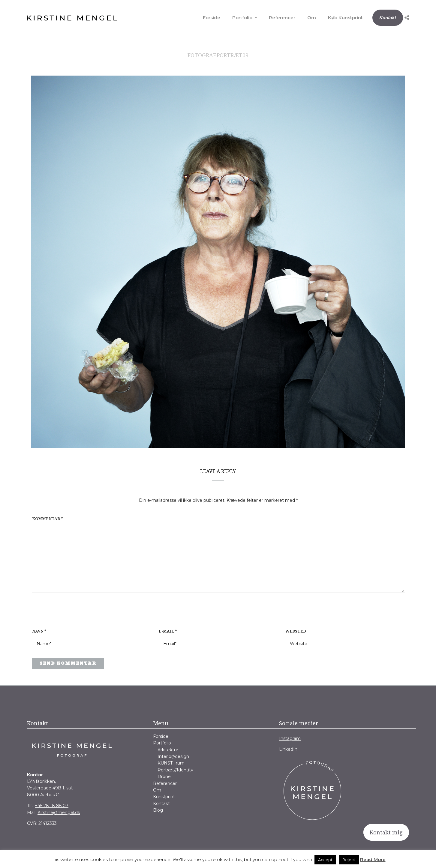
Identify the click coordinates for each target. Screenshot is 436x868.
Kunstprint (164, 797)
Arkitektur (168, 750)
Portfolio (242, 18)
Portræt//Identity (175, 770)
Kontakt (388, 18)
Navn (39, 631)
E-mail (168, 631)
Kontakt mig (386, 832)
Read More (373, 859)
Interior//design (173, 756)
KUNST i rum (171, 763)
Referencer (282, 18)
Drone (164, 777)
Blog (158, 810)
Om (312, 18)
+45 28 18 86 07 (52, 806)
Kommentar (48, 519)
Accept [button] (325, 860)
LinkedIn (288, 749)
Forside (212, 18)
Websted (296, 631)
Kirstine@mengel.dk (59, 813)
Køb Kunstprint (345, 18)
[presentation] (71, 613)
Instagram (290, 738)
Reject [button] (349, 860)
